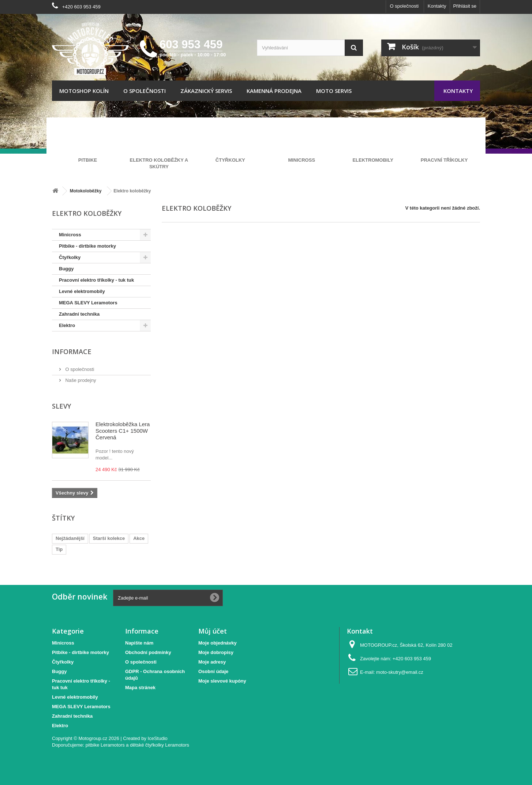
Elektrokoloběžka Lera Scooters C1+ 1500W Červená (123, 431)
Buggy (66, 269)
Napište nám (139, 643)
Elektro (67, 325)
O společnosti (404, 6)
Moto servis (334, 91)
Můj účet (213, 631)
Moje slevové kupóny (222, 681)
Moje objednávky (218, 643)
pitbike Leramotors (105, 745)
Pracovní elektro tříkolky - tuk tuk (96, 280)
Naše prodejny (80, 380)
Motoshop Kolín (84, 91)
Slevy (61, 406)
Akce (139, 538)
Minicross (70, 235)
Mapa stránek (140, 688)
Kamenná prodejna (274, 91)
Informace (72, 352)
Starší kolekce (109, 538)
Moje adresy (212, 662)
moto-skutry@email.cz (400, 672)
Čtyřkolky (70, 257)
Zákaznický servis (206, 91)
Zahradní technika (79, 314)
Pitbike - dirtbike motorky (87, 246)
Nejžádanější (70, 538)
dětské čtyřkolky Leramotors (160, 745)
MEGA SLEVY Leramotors (88, 303)
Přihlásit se (465, 6)
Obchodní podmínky (148, 652)
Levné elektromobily (82, 291)
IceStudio (158, 738)
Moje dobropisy (216, 652)
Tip (59, 549)
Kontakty (437, 6)
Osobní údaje (213, 671)
